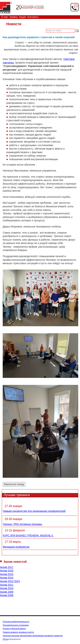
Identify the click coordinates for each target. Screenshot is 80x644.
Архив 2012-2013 (10, 581)
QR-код (6, 639)
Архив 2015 (7, 574)
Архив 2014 (7, 578)
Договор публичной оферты (14, 629)
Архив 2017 (7, 567)
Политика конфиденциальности (16, 622)
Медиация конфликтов (16, 547)
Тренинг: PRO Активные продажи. (23, 524)
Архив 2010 (7, 588)
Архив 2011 (7, 585)
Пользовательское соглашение (16, 625)
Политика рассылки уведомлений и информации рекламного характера (33, 636)
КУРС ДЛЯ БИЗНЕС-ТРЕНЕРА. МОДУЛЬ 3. (28, 535)
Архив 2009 (7, 592)
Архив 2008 (7, 595)
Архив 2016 (7, 571)
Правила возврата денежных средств (18, 632)
